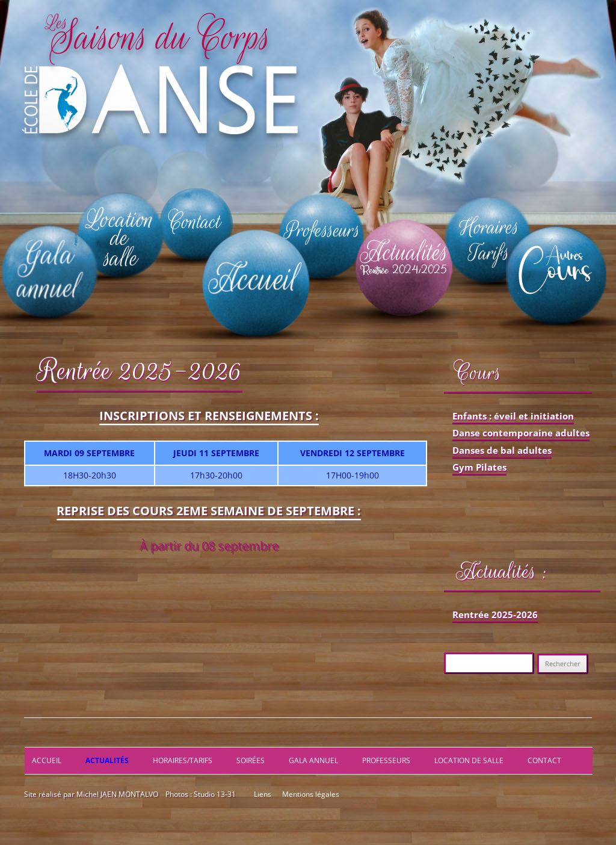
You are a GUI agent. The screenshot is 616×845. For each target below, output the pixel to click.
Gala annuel (313, 760)
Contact (544, 760)
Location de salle (469, 760)
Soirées (251, 760)
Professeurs (386, 760)
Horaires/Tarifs (183, 760)
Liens (263, 794)
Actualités (107, 760)
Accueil (47, 760)
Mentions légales (310, 794)
